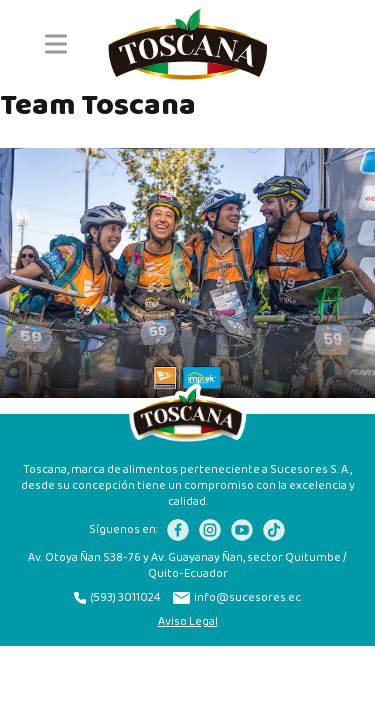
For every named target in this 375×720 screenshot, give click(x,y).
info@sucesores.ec (237, 598)
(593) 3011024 (117, 598)
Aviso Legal (188, 622)
